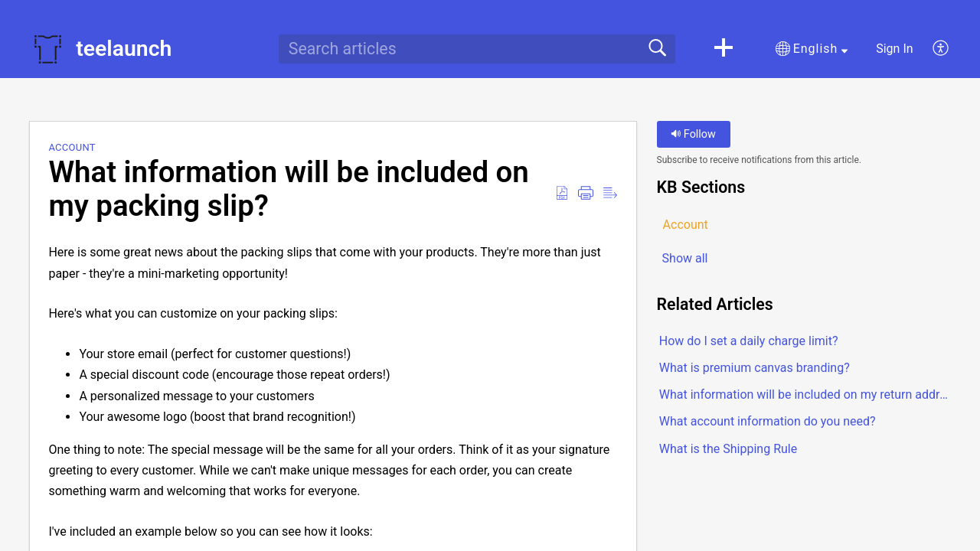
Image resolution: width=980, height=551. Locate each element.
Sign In (894, 49)
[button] (724, 49)
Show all (685, 258)
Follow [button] (693, 134)
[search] (477, 49)
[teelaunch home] (47, 49)
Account (72, 147)
